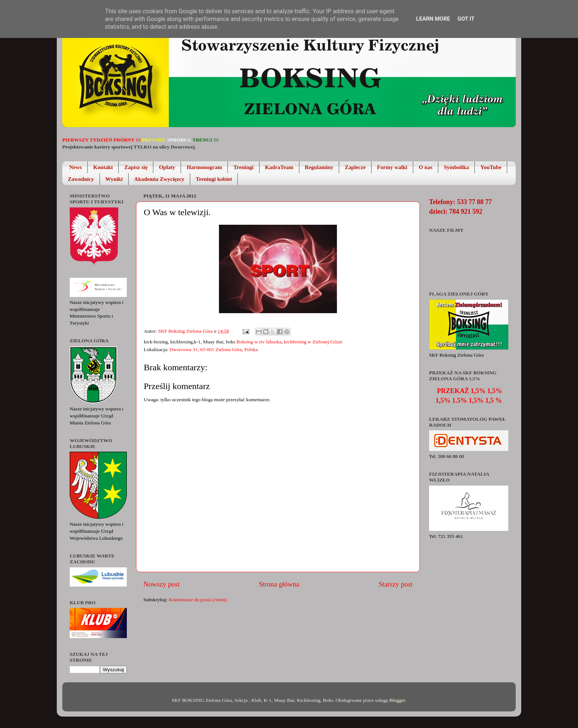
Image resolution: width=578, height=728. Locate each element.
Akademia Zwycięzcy (159, 179)
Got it (466, 19)
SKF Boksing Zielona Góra (186, 331)
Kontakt (103, 167)
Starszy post (396, 584)
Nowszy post (161, 584)
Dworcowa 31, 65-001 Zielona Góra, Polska (214, 349)
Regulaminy (319, 167)
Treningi (243, 167)
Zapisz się (136, 167)
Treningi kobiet (214, 179)
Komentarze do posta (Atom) (198, 600)
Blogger (397, 700)
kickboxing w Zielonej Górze (313, 342)
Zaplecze (355, 167)
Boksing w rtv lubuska (259, 342)
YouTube (491, 167)
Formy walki (392, 167)
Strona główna (279, 584)
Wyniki (114, 179)
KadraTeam (279, 167)
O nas (426, 167)
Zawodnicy (81, 179)
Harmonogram (204, 167)
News (76, 167)
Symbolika (456, 167)
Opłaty (167, 167)
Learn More (433, 19)
